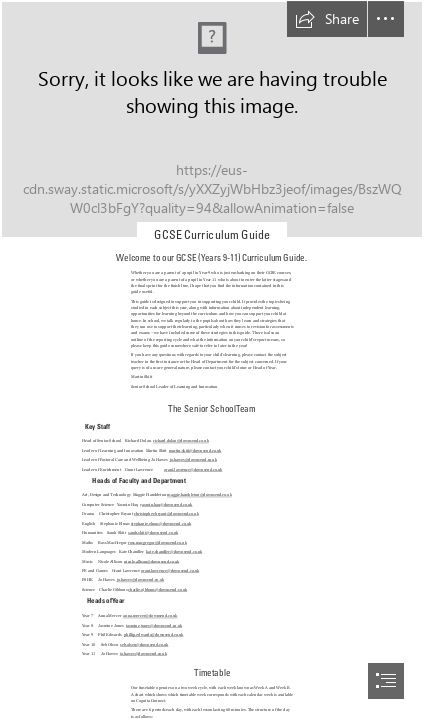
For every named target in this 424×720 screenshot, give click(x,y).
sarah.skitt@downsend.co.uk (153, 533)
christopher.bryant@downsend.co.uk (166, 514)
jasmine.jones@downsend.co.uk (154, 625)
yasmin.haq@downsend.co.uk (166, 504)
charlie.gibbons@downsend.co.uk (157, 589)
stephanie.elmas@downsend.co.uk (160, 523)
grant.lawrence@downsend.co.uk (193, 469)
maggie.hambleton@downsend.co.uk (199, 495)
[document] (212, 360)
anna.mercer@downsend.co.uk (150, 615)
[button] (327, 19)
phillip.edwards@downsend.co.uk (154, 634)
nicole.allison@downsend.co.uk (151, 561)
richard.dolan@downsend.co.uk (181, 441)
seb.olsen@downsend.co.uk (144, 644)
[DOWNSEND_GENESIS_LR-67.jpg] (212, 119)
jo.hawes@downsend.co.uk (192, 460)
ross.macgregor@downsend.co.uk (157, 542)
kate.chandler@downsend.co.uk (174, 552)
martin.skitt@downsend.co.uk (195, 450)
